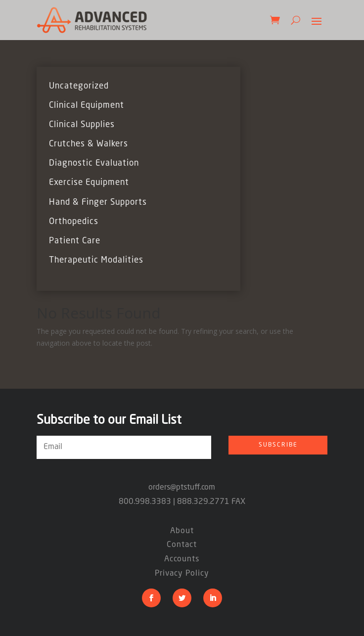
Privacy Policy (182, 574)
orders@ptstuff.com (182, 488)
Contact (182, 545)
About (182, 531)
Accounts (182, 559)
